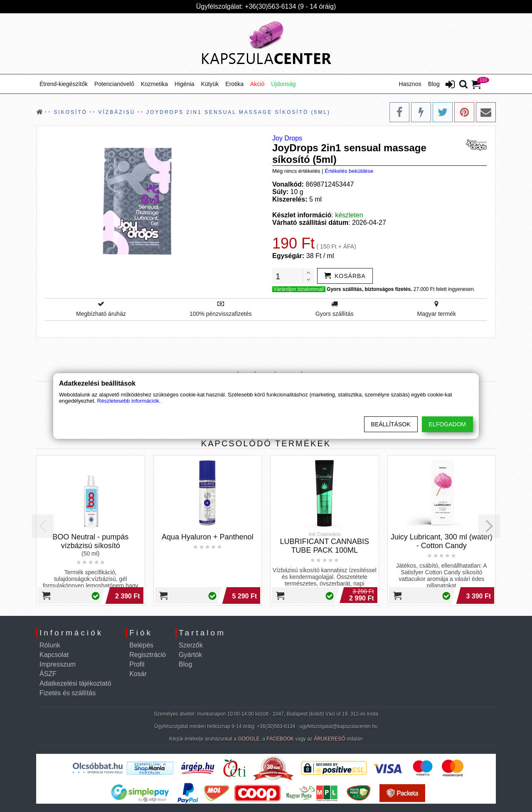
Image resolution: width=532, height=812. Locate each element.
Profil (137, 664)
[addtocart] (345, 276)
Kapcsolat (54, 655)
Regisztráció (148, 655)
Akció (257, 84)
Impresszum (58, 664)
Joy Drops (287, 138)
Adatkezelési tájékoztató (75, 683)
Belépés (141, 645)
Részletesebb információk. (129, 401)
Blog (434, 84)
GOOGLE (249, 739)
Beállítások (391, 424)
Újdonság (283, 84)
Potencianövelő (114, 84)
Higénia (184, 84)
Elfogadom (447, 424)
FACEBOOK (280, 739)
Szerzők (191, 645)
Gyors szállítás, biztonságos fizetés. (369, 289)
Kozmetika (154, 84)
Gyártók (190, 655)
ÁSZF (48, 674)
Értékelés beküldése (349, 171)
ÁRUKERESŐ (329, 739)
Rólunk (50, 645)
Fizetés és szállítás (68, 693)
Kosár (138, 674)
